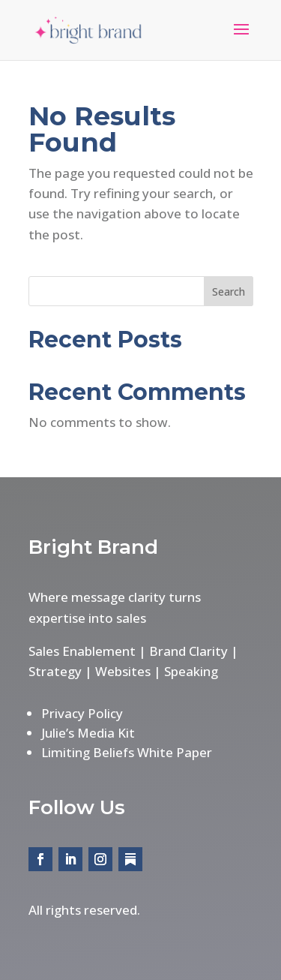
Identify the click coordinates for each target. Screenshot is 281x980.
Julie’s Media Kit (88, 733)
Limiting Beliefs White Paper (127, 752)
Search (229, 292)
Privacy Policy (82, 713)
